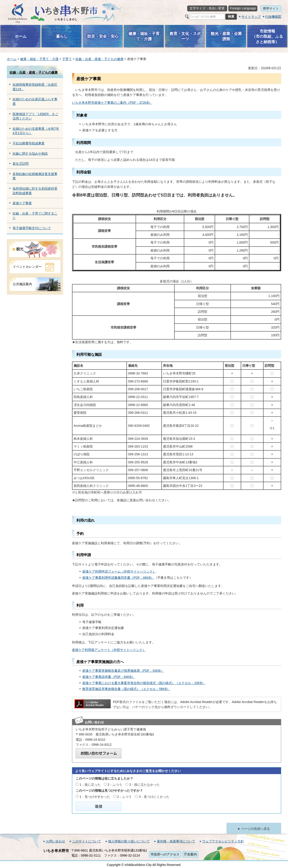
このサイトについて (87, 841)
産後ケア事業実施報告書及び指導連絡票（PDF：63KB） (123, 671)
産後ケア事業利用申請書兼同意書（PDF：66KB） (118, 578)
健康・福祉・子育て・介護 (39, 59)
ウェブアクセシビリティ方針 (223, 841)
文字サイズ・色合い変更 (207, 8)
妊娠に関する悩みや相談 (30, 154)
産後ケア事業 (22, 203)
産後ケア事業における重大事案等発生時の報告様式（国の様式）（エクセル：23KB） (144, 683)
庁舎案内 (190, 854)
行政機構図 (273, 17)
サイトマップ (251, 17)
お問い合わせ (56, 841)
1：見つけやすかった (95, 797)
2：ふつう (115, 785)
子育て (67, 59)
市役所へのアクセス (165, 854)
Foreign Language (243, 8)
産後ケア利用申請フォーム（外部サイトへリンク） (119, 571)
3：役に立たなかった (144, 785)
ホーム (12, 59)
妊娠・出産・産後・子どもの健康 (99, 59)
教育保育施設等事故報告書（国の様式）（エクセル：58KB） (126, 689)
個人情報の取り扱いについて (129, 841)
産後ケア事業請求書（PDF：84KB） (109, 677)
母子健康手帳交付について (32, 228)
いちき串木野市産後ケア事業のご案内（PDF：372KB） (112, 103)
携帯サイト (271, 8)
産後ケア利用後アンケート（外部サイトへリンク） (109, 650)
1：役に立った (90, 785)
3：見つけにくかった (154, 797)
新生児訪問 (21, 164)
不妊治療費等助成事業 (29, 143)
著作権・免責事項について (176, 841)
